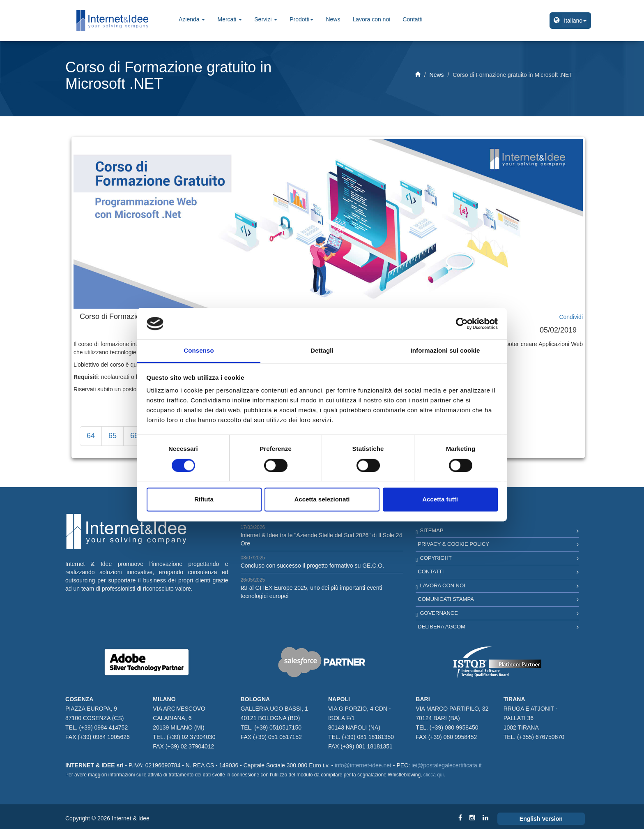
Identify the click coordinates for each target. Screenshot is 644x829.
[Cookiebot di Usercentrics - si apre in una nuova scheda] (462, 323)
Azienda (192, 19)
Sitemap (431, 530)
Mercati (230, 19)
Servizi (266, 19)
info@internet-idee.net (363, 765)
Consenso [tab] (199, 351)
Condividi (571, 317)
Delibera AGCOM (442, 627)
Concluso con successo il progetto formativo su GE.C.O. (312, 566)
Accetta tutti (440, 500)
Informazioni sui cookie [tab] (445, 351)
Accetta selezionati (322, 500)
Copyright (436, 558)
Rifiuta (204, 500)
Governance (439, 613)
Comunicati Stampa (446, 599)
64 (91, 436)
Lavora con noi (371, 19)
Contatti (412, 19)
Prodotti (301, 19)
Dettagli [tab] (322, 351)
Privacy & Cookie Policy (453, 544)
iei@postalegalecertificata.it (447, 765)
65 (113, 436)
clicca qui (434, 775)
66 (134, 436)
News (333, 19)
